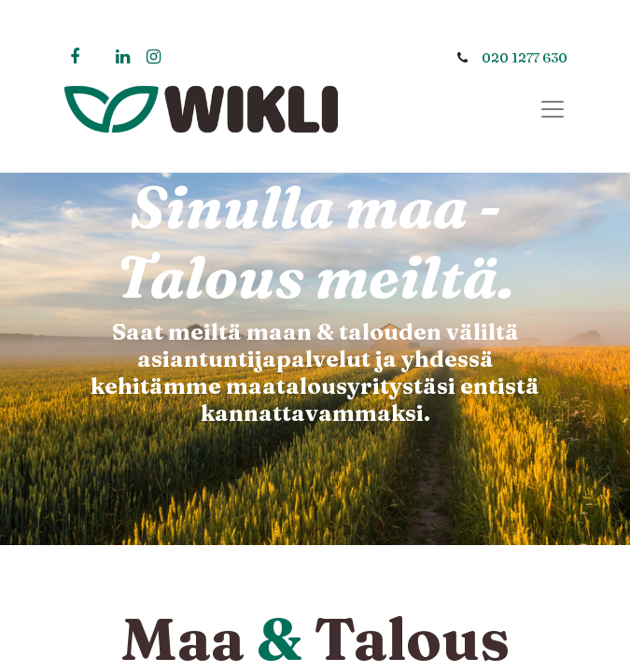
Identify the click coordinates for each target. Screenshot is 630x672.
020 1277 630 (525, 58)
